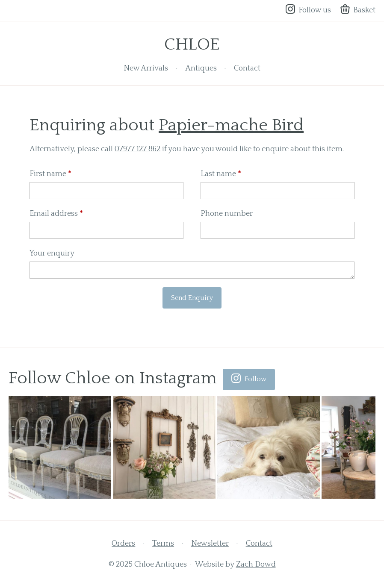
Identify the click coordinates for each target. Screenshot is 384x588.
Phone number (227, 214)
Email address (56, 214)
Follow (249, 380)
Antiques (201, 68)
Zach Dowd (256, 564)
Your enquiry (52, 253)
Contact (247, 68)
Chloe (192, 44)
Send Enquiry (192, 298)
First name (50, 174)
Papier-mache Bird (231, 125)
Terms (163, 544)
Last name (221, 174)
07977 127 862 (137, 149)
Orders (123, 544)
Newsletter (210, 544)
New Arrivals (146, 68)
